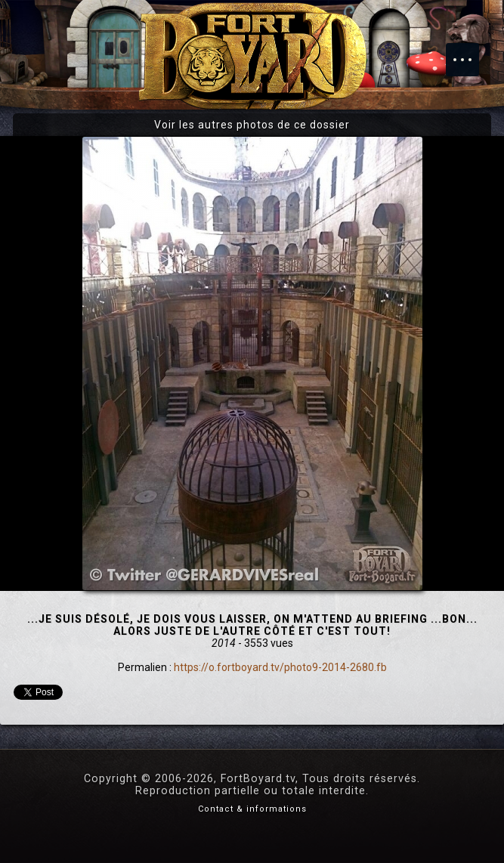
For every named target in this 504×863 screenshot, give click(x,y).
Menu (470, 52)
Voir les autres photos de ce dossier (252, 125)
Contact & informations (252, 809)
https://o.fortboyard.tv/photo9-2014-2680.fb (280, 667)
